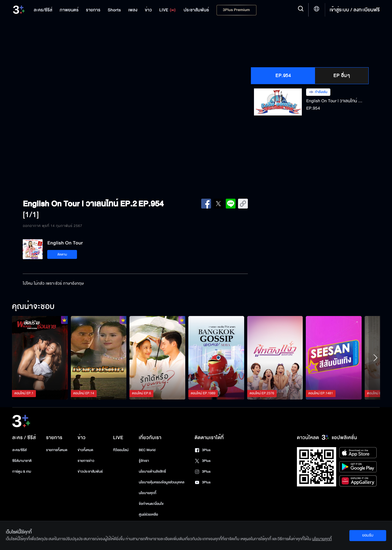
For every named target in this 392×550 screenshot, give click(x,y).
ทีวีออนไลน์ (121, 450)
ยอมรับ (368, 535)
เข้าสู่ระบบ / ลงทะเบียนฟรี (355, 10)
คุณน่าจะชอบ (33, 307)
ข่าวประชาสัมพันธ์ (90, 472)
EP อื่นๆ (342, 76)
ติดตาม (62, 254)
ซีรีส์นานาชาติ (22, 461)
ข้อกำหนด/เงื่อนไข (151, 504)
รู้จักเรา (144, 461)
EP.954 (283, 76)
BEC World (147, 450)
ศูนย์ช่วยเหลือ (148, 515)
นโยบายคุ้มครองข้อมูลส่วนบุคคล (161, 482)
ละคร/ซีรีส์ (19, 450)
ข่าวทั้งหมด (85, 450)
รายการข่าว (86, 461)
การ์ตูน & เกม (22, 472)
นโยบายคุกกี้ (147, 493)
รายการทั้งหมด (57, 450)
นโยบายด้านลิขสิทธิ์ (152, 472)
